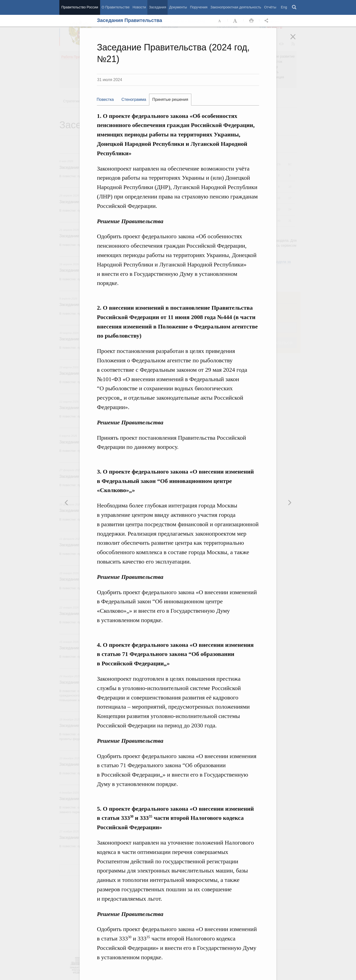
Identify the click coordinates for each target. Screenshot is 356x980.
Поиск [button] (294, 7)
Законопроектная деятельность (236, 7)
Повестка (105, 99)
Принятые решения (170, 99)
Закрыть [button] (296, 40)
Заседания (157, 7)
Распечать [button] (251, 21)
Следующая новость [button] (67, 502)
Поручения (199, 7)
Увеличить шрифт (236, 21)
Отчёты (270, 7)
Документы (178, 7)
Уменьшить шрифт (220, 21)
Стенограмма (134, 99)
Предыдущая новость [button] (289, 502)
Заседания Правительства (130, 20)
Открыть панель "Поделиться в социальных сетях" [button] (267, 21)
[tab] (108, 100)
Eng (284, 7)
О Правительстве (116, 7)
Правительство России (80, 7)
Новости (139, 7)
